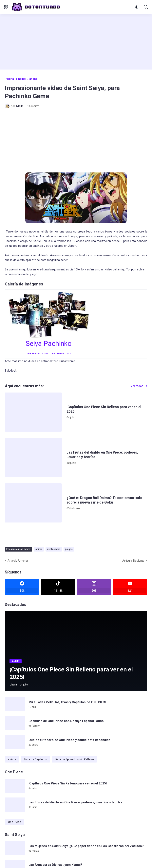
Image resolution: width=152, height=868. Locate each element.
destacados (54, 549)
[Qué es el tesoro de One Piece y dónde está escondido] (15, 742)
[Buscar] (146, 7)
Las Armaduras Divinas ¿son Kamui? (55, 865)
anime (33, 79)
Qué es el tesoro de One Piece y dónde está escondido (69, 740)
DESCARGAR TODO (61, 353)
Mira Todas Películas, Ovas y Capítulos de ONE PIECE (68, 702)
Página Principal (15, 79)
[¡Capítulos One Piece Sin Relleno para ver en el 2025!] (33, 412)
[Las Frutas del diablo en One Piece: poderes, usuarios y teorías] (33, 458)
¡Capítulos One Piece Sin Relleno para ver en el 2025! (104, 409)
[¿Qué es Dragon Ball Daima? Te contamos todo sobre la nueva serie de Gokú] (33, 503)
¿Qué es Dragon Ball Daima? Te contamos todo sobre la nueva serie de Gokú (104, 500)
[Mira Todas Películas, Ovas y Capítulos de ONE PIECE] (15, 704)
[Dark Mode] (136, 7)
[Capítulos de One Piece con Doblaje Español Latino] (15, 723)
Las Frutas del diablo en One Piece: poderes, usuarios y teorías (102, 455)
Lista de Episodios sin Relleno (74, 759)
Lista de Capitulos (35, 759)
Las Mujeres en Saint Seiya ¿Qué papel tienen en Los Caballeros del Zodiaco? (86, 846)
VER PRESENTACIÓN (37, 353)
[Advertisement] (76, 42)
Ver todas (137, 386)
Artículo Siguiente (133, 561)
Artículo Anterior (18, 561)
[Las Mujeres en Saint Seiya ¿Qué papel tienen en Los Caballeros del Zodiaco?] (15, 848)
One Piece (14, 822)
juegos (69, 549)
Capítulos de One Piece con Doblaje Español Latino (66, 721)
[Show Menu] (6, 7)
